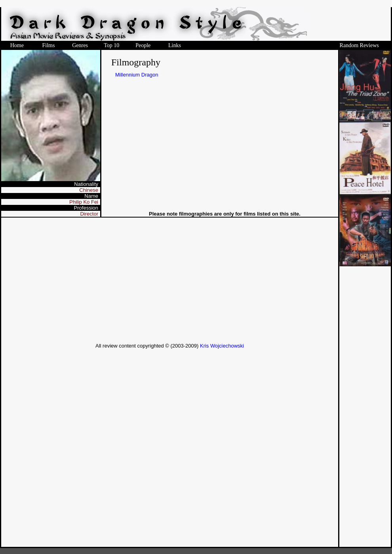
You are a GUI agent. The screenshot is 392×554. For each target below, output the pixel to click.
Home (17, 45)
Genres (80, 45)
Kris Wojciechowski (222, 346)
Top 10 (111, 45)
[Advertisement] (170, 280)
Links (175, 45)
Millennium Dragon (137, 75)
